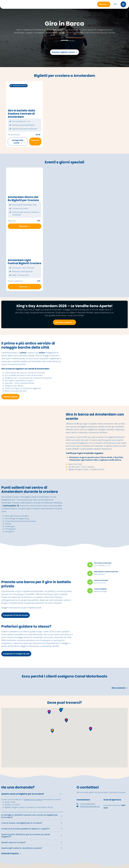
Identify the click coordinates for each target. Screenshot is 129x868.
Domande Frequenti (11, 853)
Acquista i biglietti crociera (64, 52)
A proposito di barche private (16, 615)
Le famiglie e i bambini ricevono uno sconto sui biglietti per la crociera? (29, 816)
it (115, 4)
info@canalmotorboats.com (88, 806)
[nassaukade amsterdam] (89, 824)
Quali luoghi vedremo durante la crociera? (22, 848)
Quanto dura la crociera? (13, 842)
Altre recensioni (120, 688)
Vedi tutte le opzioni (65, 322)
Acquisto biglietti (10, 397)
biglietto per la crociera (33, 800)
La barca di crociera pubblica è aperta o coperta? (25, 829)
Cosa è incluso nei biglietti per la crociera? (22, 823)
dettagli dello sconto (18, 142)
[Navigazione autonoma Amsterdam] (116, 842)
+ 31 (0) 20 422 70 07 (86, 804)
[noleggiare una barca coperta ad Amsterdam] (116, 823)
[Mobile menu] (123, 4)
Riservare (35, 141)
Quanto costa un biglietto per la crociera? (23, 794)
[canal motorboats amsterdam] (89, 841)
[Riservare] (104, 4)
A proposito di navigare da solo (16, 654)
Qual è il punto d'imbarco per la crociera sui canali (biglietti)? (26, 836)
